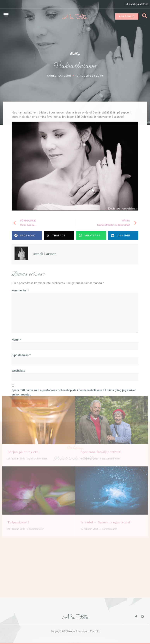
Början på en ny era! (24, 374)
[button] (6, 15)
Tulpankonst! (18, 445)
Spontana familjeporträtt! (101, 374)
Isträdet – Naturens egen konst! (106, 445)
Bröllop (75, 55)
